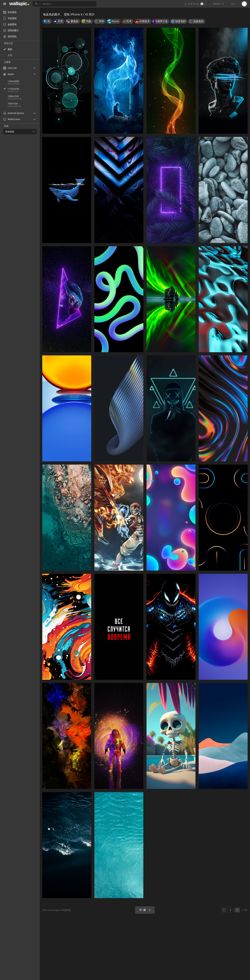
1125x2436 (24, 89)
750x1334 (13, 104)
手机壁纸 (10, 18)
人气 (10, 55)
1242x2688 (13, 81)
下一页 (145, 910)
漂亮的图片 (11, 30)
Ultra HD (10, 68)
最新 (10, 49)
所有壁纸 (10, 12)
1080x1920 (13, 96)
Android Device (14, 113)
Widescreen (12, 119)
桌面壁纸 (10, 24)
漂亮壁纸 (10, 36)
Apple (9, 74)
